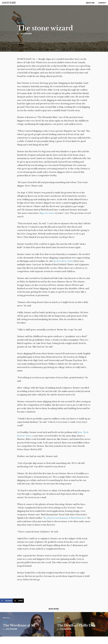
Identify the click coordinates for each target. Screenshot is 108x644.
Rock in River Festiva (64, 261)
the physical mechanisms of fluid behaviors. (65, 518)
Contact (102, 3)
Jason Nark (9, 3)
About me (90, 3)
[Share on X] (18, 601)
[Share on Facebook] (6, 601)
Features (21, 23)
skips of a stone (47, 213)
